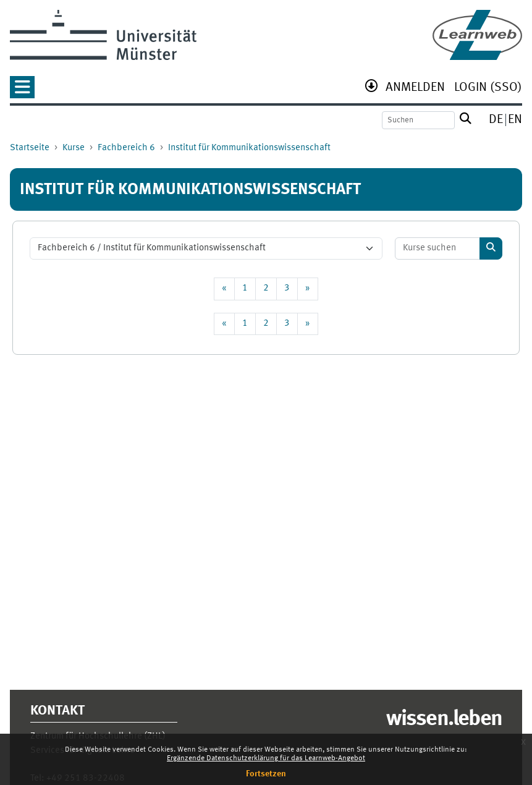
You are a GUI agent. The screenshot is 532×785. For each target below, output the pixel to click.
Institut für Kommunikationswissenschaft (249, 148)
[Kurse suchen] (438, 249)
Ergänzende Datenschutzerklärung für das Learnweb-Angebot (266, 758)
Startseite (30, 148)
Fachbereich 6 (126, 148)
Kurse (74, 148)
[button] (22, 91)
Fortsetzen (266, 774)
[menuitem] (415, 89)
